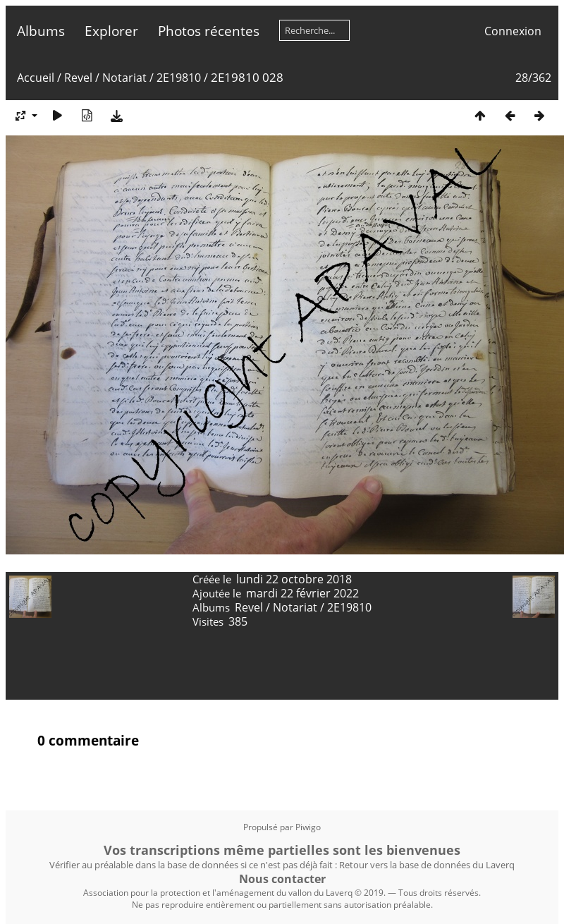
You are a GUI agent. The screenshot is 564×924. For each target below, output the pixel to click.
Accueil (36, 78)
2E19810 (179, 78)
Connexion (513, 31)
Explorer (111, 31)
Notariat (124, 78)
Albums (41, 31)
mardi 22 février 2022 (302, 593)
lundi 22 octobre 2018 (294, 579)
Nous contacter (282, 879)
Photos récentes (209, 31)
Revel (78, 78)
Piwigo (308, 827)
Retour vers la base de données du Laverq (427, 865)
